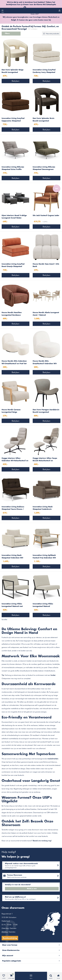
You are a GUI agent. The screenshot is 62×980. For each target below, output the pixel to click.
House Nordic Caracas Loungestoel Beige (11, 411)
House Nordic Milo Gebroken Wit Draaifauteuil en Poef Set (14, 362)
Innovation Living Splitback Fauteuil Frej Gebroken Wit (44, 557)
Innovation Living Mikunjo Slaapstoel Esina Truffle (13, 168)
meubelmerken (53, 759)
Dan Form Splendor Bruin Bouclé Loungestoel (44, 120)
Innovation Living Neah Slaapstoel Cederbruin (43, 508)
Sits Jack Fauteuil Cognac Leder (46, 216)
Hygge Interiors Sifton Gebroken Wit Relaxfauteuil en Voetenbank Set (15, 460)
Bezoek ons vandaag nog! (42, 841)
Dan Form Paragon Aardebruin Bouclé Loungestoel (46, 411)
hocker (53, 675)
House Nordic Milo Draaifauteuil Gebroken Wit (45, 362)
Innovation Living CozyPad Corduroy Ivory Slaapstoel (44, 71)
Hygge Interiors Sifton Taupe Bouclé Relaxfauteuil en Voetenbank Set (45, 460)
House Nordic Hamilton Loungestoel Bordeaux (12, 314)
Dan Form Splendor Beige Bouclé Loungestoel (13, 71)
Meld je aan (32, 889)
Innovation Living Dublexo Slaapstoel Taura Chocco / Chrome (13, 508)
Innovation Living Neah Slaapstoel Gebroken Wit (12, 557)
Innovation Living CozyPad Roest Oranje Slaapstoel (13, 265)
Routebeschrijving (10, 938)
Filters (11, 34)
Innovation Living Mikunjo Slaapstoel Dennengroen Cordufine (44, 168)
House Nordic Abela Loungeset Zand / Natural (46, 314)
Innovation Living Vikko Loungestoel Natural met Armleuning (12, 605)
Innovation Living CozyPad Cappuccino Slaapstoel (13, 120)
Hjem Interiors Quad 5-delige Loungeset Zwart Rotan (14, 217)
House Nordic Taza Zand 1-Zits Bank (46, 265)
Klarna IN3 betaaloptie (46, 5)
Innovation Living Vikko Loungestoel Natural (43, 605)
